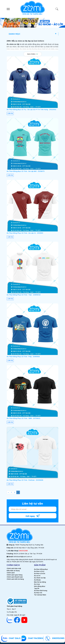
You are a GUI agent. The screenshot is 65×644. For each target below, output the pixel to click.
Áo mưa (37, 584)
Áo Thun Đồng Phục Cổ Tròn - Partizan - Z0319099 (25, 480)
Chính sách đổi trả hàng (15, 579)
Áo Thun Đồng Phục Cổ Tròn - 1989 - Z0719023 (23, 419)
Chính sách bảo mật (14, 568)
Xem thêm (32, 54)
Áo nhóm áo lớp (40, 578)
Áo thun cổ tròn (40, 574)
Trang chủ (12, 25)
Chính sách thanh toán (15, 577)
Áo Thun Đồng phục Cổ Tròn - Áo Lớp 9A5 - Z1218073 (26, 172)
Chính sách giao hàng (15, 575)
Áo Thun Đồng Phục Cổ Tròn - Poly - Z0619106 (23, 357)
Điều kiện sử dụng (13, 571)
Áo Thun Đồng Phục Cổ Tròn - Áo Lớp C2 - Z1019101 (25, 233)
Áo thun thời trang (41, 591)
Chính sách (11, 573)
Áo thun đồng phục (41, 569)
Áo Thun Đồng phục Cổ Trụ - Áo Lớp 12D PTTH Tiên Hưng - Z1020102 (31, 110)
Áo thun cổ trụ (39, 571)
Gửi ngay (33, 516)
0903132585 (23, 551)
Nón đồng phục (40, 586)
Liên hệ (10, 113)
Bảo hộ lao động (40, 582)
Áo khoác (37, 580)
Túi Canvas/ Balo (40, 595)
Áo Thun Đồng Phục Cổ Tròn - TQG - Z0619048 (24, 295)
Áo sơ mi (37, 576)
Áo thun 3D (38, 593)
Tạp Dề (37, 588)
